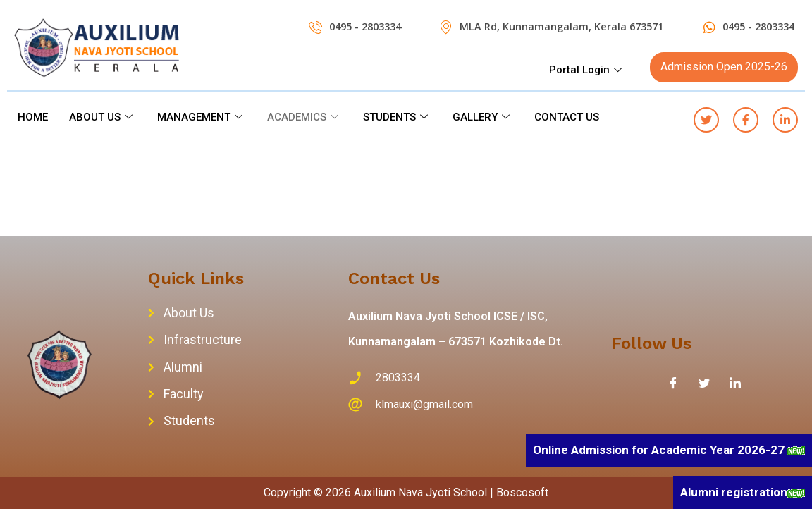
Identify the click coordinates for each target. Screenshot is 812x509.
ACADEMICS (304, 117)
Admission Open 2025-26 (724, 67)
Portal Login (587, 70)
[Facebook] (673, 383)
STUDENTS (397, 117)
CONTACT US (567, 117)
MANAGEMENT (202, 117)
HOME (33, 117)
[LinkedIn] (735, 383)
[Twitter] (704, 383)
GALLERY (483, 117)
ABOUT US (103, 117)
